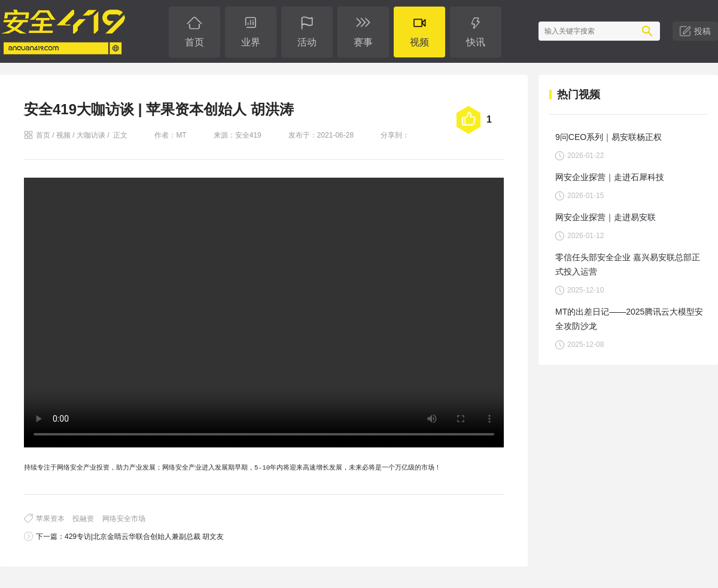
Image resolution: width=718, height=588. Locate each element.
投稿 (702, 31)
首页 (43, 135)
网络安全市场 (124, 519)
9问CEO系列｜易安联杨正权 (609, 137)
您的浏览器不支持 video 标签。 (264, 313)
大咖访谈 (91, 135)
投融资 (83, 519)
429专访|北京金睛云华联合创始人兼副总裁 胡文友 (144, 537)
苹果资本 (50, 519)
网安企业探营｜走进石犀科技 (610, 177)
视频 (63, 135)
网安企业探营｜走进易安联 (606, 217)
